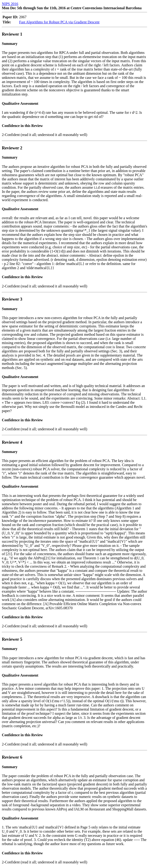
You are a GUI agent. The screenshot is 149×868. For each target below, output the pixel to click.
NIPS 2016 (10, 4)
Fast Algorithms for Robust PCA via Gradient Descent (59, 22)
